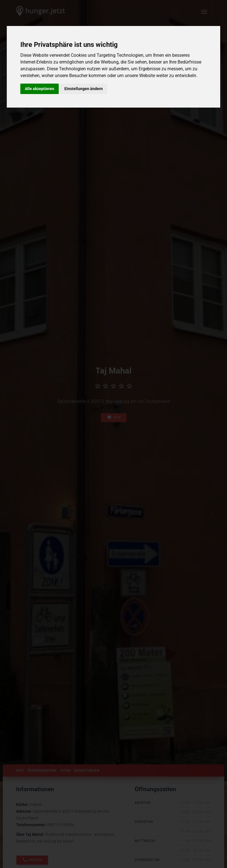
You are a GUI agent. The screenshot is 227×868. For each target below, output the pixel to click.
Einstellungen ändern (84, 89)
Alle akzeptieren (40, 89)
